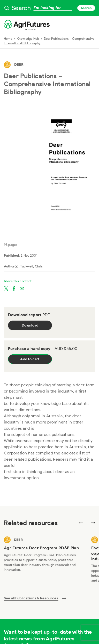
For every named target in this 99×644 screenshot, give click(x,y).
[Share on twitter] (6, 288)
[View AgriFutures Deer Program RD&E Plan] (43, 561)
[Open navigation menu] (91, 25)
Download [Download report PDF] (30, 325)
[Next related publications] (91, 523)
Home (8, 39)
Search (86, 8)
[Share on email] (22, 288)
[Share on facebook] (14, 288)
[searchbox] (49, 8)
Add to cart (30, 359)
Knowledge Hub (28, 39)
